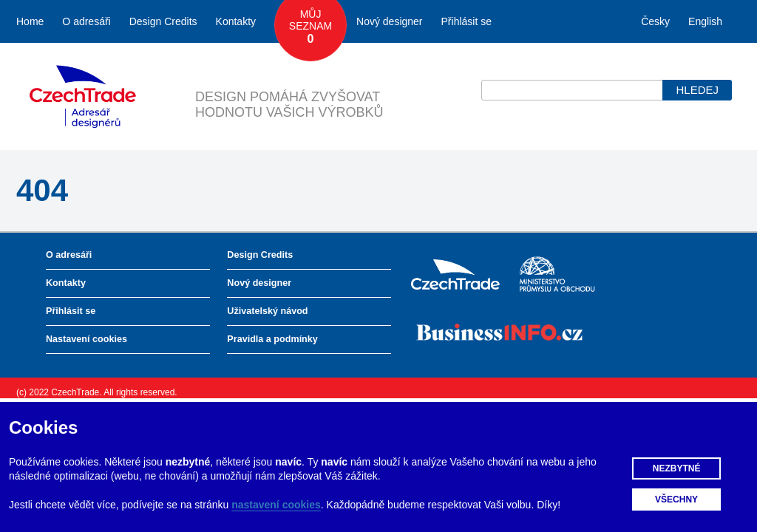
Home (30, 21)
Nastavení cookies (86, 339)
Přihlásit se (466, 21)
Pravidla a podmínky (272, 339)
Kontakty (236, 21)
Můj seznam (310, 27)
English (705, 21)
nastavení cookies (276, 505)
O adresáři (86, 21)
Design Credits (163, 21)
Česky (655, 21)
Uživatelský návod (267, 311)
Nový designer (390, 21)
